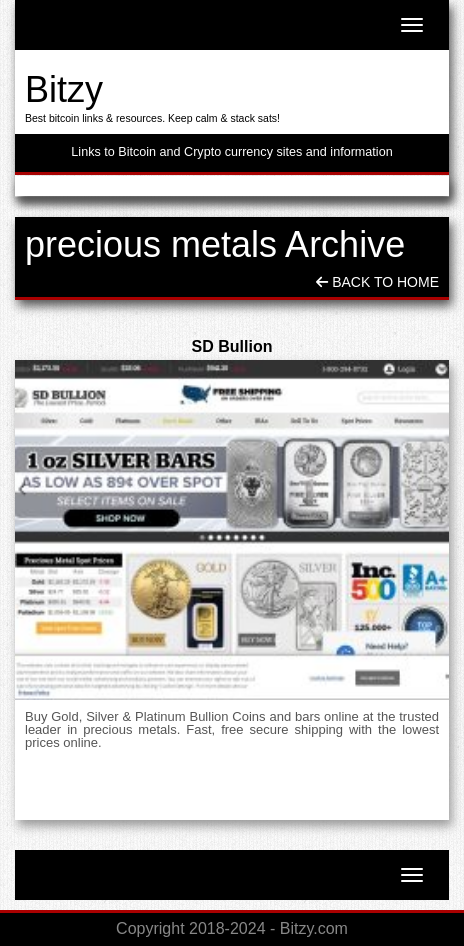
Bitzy (64, 89)
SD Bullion (232, 346)
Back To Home (377, 282)
